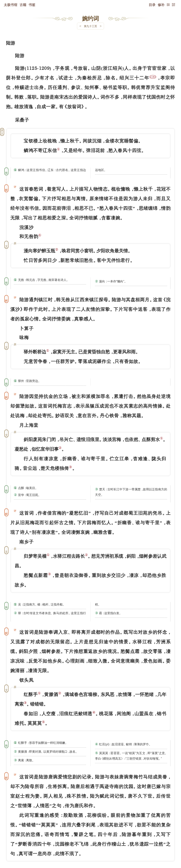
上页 (168, 846)
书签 (32, 5)
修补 (161, 5)
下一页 (90, 846)
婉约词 (90, 18)
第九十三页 (90, 26)
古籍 (23, 5)
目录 (152, 5)
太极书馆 (11, 5)
